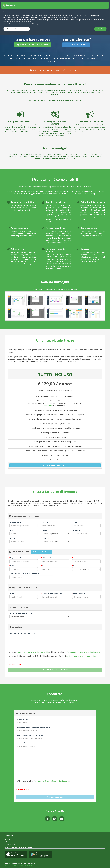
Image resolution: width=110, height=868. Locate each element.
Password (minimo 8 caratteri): (52, 593)
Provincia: (45, 530)
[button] (105, 5)
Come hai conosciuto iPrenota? (21, 613)
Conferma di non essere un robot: (22, 633)
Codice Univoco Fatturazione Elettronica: (24, 573)
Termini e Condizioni (11, 865)
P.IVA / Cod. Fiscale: (48, 557)
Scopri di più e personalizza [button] (17, 29)
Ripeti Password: (79, 593)
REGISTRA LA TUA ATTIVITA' (55, 465)
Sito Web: (13, 538)
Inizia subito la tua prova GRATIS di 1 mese (55, 69)
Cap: (11, 530)
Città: (75, 522)
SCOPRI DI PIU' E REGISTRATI (32, 45)
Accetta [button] (100, 29)
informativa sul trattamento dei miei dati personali (83, 651)
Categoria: (45, 538)
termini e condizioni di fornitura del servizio (81, 655)
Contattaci (48, 405)
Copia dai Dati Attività (42, 551)
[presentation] (26, 638)
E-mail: (12, 593)
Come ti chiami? (22, 718)
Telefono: (76, 530)
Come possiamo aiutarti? (25, 742)
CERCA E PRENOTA (76, 45)
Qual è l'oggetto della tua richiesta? (29, 735)
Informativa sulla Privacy (27, 865)
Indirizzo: (45, 522)
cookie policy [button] (72, 18)
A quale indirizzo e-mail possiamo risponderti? (33, 727)
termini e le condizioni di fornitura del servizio (33, 651)
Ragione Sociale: (16, 522)
